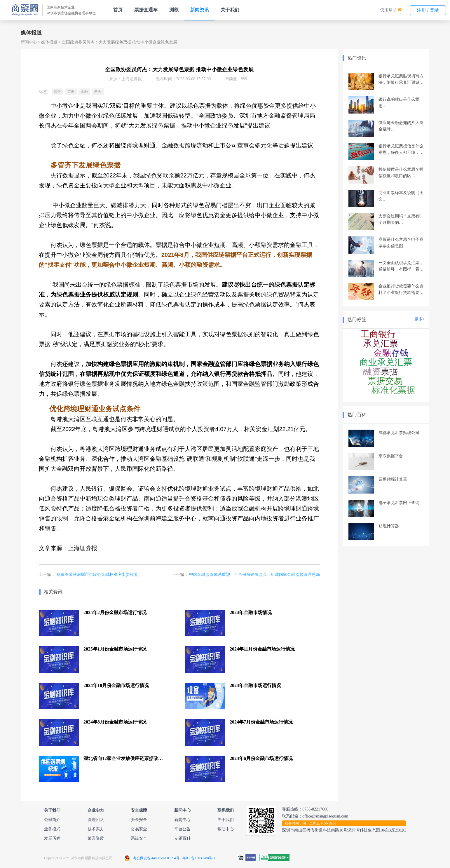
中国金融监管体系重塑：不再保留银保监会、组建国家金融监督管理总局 (254, 575)
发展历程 (52, 838)
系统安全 (139, 838)
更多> (420, 319)
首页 (118, 10)
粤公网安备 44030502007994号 (156, 858)
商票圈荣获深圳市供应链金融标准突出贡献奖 (97, 575)
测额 (174, 10)
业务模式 (52, 829)
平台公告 (182, 829)
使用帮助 (388, 10)
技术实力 (96, 829)
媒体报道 (49, 42)
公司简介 (52, 820)
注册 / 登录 (428, 10)
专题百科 (182, 838)
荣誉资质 (96, 838)
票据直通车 (146, 10)
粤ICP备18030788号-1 (199, 858)
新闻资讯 (200, 10)
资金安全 (139, 820)
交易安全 (139, 829)
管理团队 (96, 820)
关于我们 (230, 10)
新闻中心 (29, 42)
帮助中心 (226, 829)
